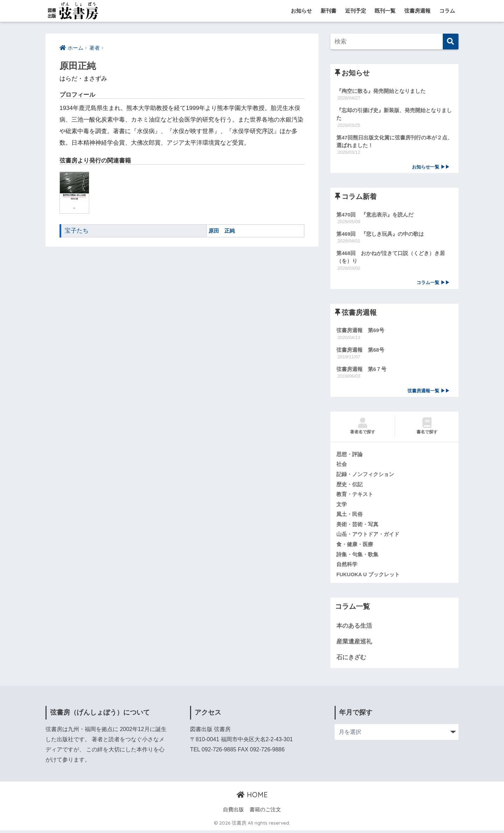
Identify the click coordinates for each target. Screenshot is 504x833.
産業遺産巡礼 (354, 644)
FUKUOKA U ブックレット (368, 577)
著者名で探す (362, 428)
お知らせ (301, 11)
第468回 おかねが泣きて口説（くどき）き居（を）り (391, 258)
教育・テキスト (355, 496)
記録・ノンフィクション (365, 476)
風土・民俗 (349, 517)
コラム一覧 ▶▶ (433, 284)
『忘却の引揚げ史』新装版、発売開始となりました (394, 114)
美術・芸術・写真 (357, 526)
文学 (342, 507)
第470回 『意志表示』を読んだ (375, 215)
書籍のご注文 (265, 812)
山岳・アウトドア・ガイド (368, 537)
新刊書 (328, 11)
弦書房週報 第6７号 (361, 370)
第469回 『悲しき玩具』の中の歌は (380, 235)
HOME (252, 797)
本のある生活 (354, 629)
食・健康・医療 (355, 547)
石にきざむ (351, 660)
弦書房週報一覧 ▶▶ (429, 392)
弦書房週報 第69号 (360, 332)
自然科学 (347, 567)
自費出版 (233, 812)
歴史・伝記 (349, 486)
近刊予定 (356, 11)
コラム (447, 11)
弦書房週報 (417, 11)
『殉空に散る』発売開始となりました (381, 91)
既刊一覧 (385, 11)
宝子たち (77, 231)
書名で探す (427, 428)
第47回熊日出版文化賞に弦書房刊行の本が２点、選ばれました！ (394, 142)
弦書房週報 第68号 (360, 351)
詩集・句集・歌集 (357, 557)
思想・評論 (349, 456)
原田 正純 (222, 231)
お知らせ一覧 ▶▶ (431, 168)
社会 (342, 466)
